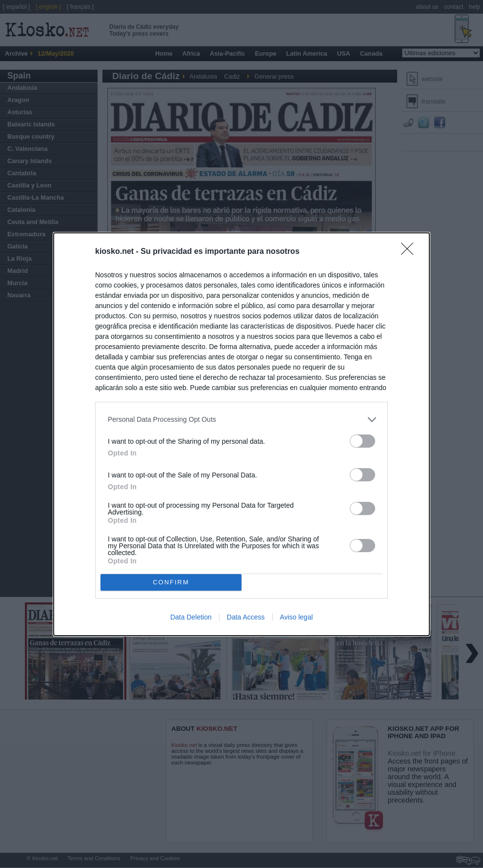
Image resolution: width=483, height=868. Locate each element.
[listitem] (241, 420)
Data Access (246, 617)
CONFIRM (171, 582)
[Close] (410, 252)
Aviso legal (296, 617)
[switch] (362, 441)
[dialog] (241, 434)
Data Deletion (191, 617)
